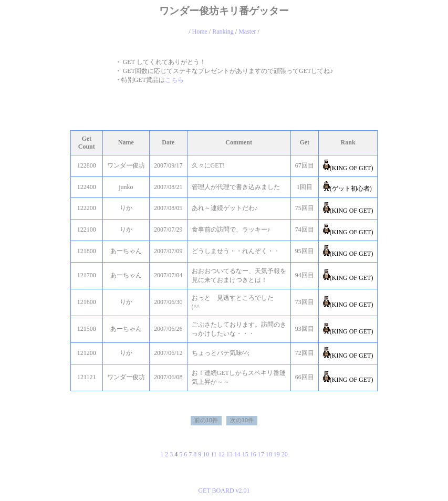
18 (269, 454)
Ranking (223, 32)
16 (253, 454)
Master (247, 32)
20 (285, 454)
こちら (174, 80)
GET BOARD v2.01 (224, 490)
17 (261, 454)
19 (277, 454)
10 (206, 454)
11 (214, 454)
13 (230, 454)
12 (222, 454)
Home (199, 32)
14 (237, 454)
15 (245, 454)
